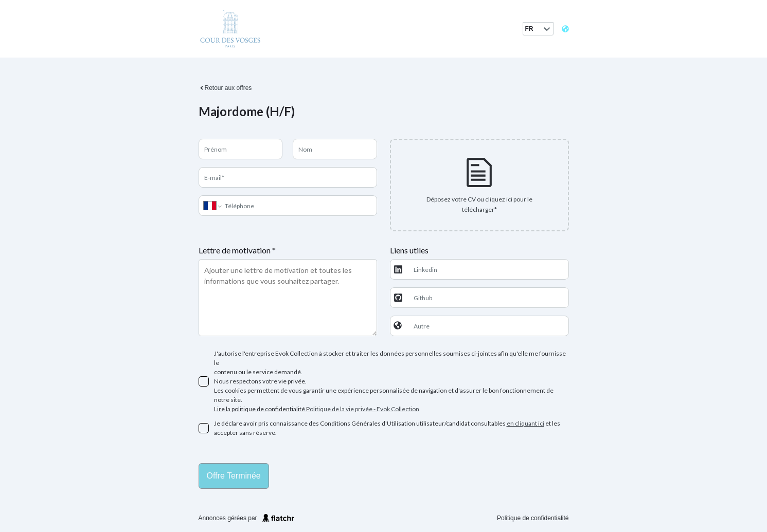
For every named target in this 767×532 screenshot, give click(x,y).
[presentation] (479, 185)
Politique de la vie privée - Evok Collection (363, 409)
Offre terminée (234, 476)
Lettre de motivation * (237, 250)
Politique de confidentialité (533, 518)
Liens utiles (409, 250)
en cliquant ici (525, 423)
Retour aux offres (225, 88)
